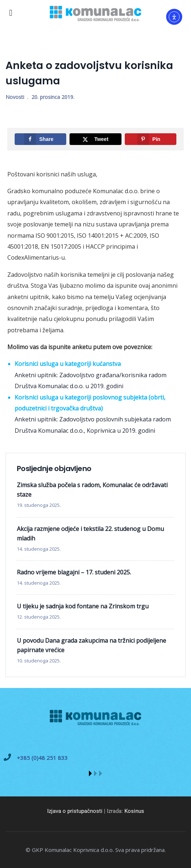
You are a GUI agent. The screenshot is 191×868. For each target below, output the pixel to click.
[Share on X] (95, 139)
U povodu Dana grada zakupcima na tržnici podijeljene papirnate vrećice (91, 645)
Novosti (15, 97)
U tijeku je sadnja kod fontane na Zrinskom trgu (83, 606)
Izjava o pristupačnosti (75, 811)
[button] (90, 773)
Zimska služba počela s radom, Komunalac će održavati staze (92, 490)
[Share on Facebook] (40, 139)
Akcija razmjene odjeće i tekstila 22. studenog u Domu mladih (90, 534)
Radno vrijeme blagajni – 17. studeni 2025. (74, 572)
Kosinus (134, 811)
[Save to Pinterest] (151, 139)
